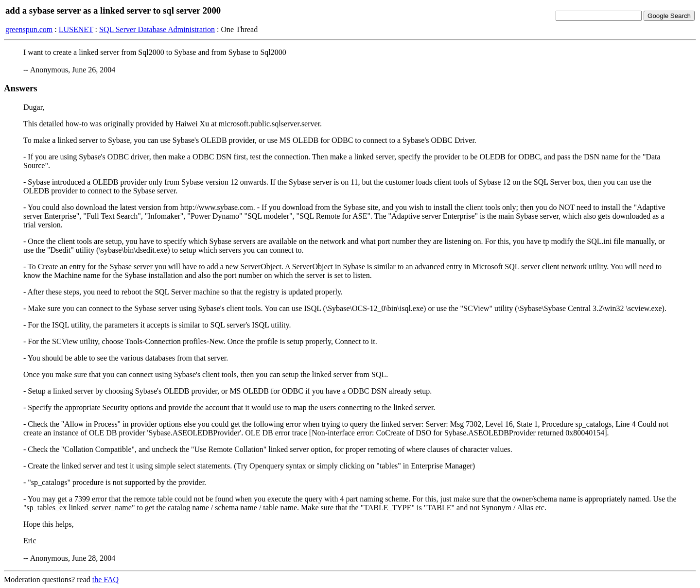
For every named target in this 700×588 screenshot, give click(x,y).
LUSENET (76, 29)
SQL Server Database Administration (157, 29)
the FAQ (105, 579)
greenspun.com (29, 29)
